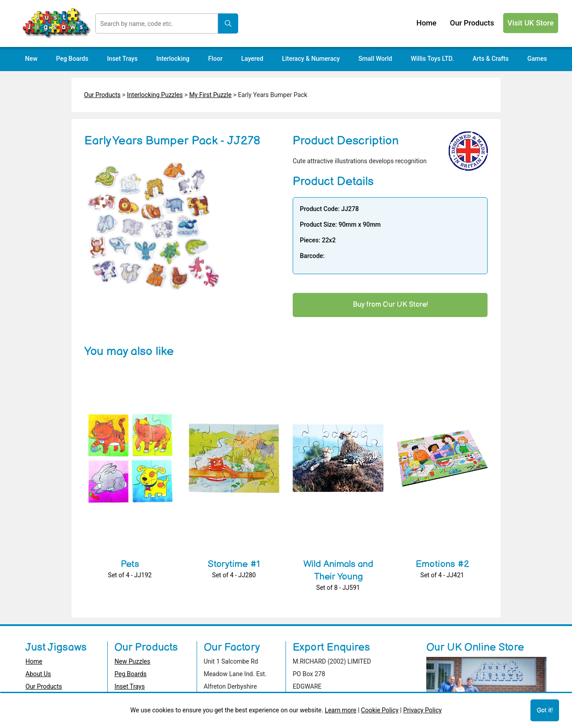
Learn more (341, 710)
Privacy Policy (422, 710)
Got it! (545, 710)
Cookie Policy (380, 710)
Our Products (102, 95)
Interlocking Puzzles (155, 95)
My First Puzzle (210, 95)
